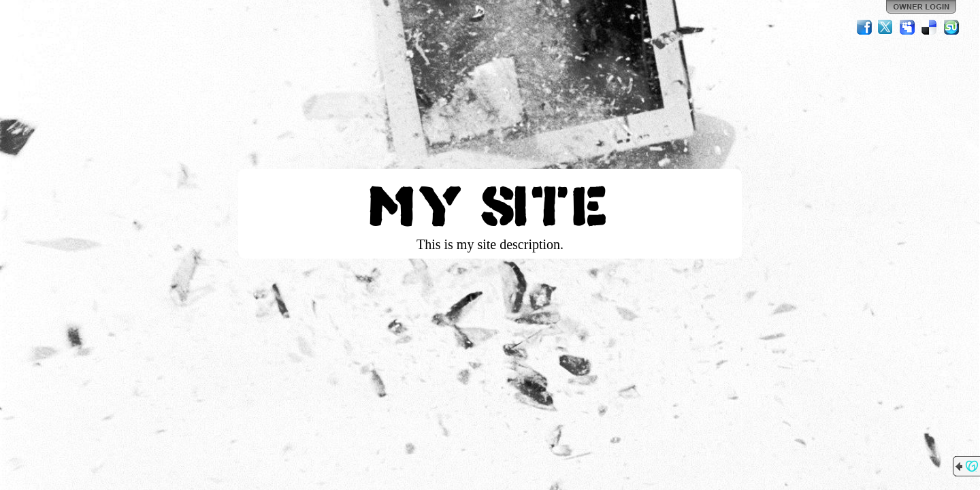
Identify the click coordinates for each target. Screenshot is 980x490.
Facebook (864, 27)
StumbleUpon (951, 27)
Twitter (886, 27)
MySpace (908, 27)
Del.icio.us (930, 27)
